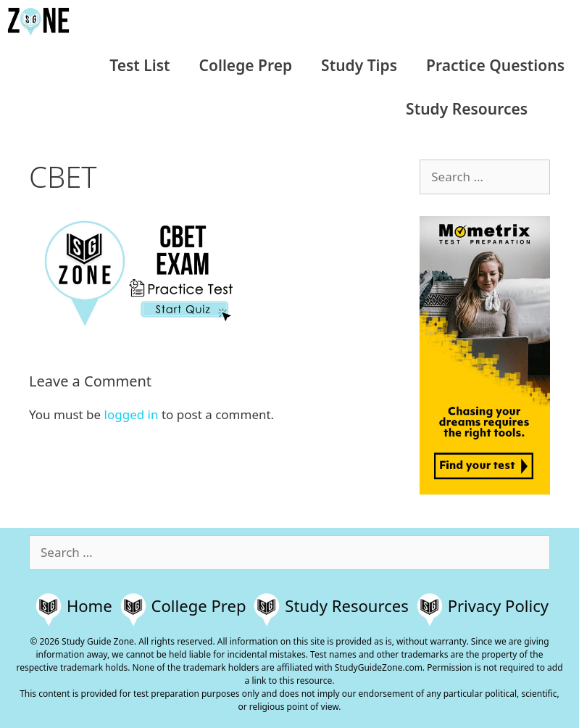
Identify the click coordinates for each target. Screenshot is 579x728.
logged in (132, 414)
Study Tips (359, 65)
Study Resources (467, 109)
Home (89, 605)
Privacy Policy (498, 605)
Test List (139, 65)
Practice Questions (495, 65)
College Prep (246, 65)
